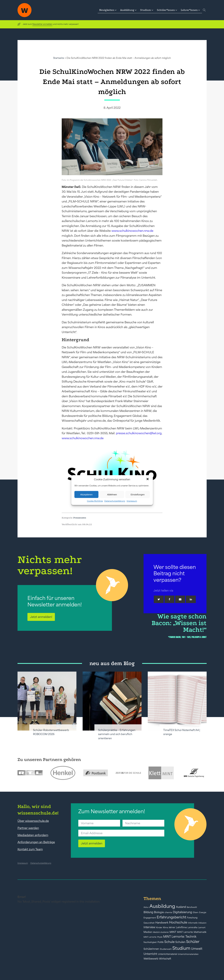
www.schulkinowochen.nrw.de (132, 231)
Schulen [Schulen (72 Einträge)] (180, 942)
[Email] (180, 599)
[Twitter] (159, 599)
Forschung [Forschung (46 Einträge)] (192, 918)
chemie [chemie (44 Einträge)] (168, 912)
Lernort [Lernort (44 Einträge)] (202, 927)
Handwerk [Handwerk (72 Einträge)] (162, 923)
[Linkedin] (191, 599)
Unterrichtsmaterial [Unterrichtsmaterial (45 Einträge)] (167, 954)
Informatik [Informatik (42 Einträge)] (193, 923)
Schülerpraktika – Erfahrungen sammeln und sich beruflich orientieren (117, 734)
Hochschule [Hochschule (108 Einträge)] (178, 922)
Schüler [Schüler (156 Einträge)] (193, 942)
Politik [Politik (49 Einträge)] (161, 942)
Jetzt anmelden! (41, 617)
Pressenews (80, 518)
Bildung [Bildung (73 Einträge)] (148, 912)
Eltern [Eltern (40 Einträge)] (196, 912)
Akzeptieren (86, 494)
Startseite (59, 58)
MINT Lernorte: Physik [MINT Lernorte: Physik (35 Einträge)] (153, 937)
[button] (148, 479)
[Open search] (204, 10)
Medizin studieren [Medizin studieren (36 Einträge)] (161, 932)
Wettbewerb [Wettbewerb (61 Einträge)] (151, 959)
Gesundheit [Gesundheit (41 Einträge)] (149, 923)
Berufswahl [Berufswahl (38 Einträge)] (192, 907)
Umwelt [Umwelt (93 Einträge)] (197, 949)
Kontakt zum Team (30, 849)
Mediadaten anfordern (33, 835)
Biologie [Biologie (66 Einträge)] (159, 912)
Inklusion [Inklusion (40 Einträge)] (202, 923)
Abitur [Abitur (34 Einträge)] (146, 907)
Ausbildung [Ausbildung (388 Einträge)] (162, 906)
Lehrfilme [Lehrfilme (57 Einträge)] (181, 927)
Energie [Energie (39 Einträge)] (203, 913)
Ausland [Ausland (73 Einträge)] (181, 907)
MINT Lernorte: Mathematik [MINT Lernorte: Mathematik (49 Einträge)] (192, 932)
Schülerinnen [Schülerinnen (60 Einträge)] (151, 949)
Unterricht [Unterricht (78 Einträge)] (150, 954)
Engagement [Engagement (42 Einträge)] (150, 918)
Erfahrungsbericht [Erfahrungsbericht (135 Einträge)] (171, 917)
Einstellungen (138, 494)
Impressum (132, 501)
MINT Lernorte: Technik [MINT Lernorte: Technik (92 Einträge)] (180, 937)
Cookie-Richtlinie (95, 501)
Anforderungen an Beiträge (36, 842)
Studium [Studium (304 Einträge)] (181, 948)
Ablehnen (112, 494)
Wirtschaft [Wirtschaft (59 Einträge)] (165, 959)
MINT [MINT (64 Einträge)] (173, 932)
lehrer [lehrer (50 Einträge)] (172, 927)
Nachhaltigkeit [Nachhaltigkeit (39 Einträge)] (150, 942)
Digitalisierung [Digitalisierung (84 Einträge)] (182, 912)
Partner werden (28, 828)
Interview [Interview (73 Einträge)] (149, 927)
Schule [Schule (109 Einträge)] (169, 942)
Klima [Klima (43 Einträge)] (166, 927)
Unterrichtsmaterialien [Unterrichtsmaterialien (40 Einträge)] (188, 954)
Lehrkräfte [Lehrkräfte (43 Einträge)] (193, 927)
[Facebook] (169, 599)
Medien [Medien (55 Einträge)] (148, 932)
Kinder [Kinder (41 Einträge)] (159, 927)
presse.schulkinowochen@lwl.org (139, 433)
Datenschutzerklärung (115, 501)
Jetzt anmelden (92, 843)
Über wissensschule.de (33, 821)
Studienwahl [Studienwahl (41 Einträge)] (166, 949)
